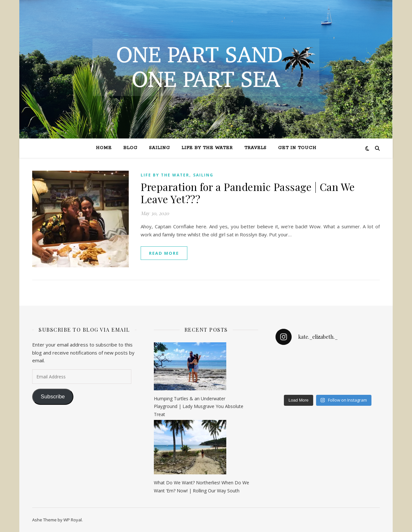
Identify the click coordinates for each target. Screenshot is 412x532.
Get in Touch (297, 148)
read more (164, 253)
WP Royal (73, 520)
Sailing (159, 148)
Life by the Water (207, 148)
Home (104, 148)
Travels (255, 148)
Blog (130, 148)
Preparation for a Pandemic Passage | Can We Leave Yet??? (248, 193)
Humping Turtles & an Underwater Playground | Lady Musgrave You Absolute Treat (199, 406)
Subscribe (53, 397)
